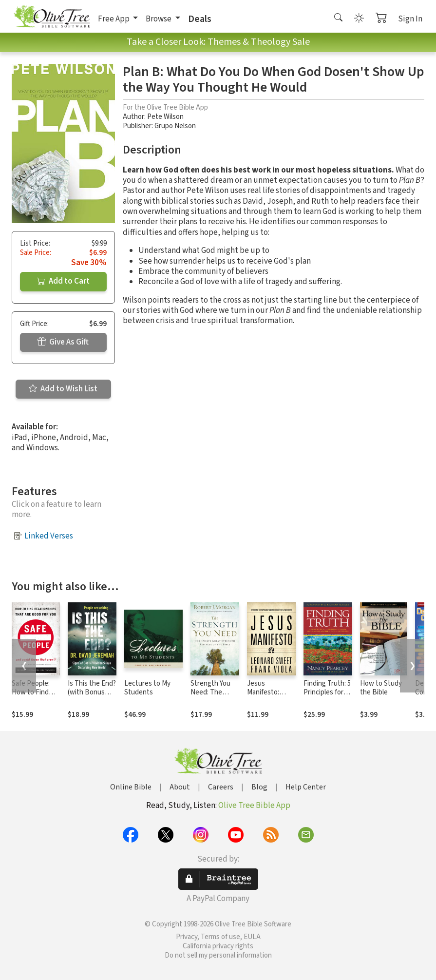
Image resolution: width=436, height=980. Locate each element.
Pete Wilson (165, 117)
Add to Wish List (63, 389)
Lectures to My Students (147, 688)
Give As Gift (63, 342)
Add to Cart (63, 281)
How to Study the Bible (381, 688)
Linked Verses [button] (49, 536)
